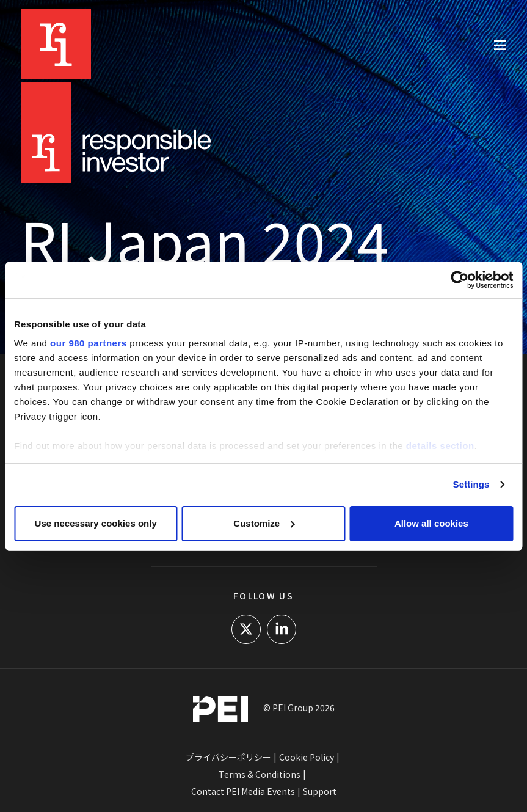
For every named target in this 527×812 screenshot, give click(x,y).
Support (320, 791)
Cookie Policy (307, 757)
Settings (471, 484)
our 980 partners (89, 343)
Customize (264, 523)
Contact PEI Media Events (243, 791)
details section (440, 446)
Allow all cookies (431, 523)
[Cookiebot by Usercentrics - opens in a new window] (460, 280)
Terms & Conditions (260, 774)
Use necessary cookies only (96, 523)
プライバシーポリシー (228, 757)
